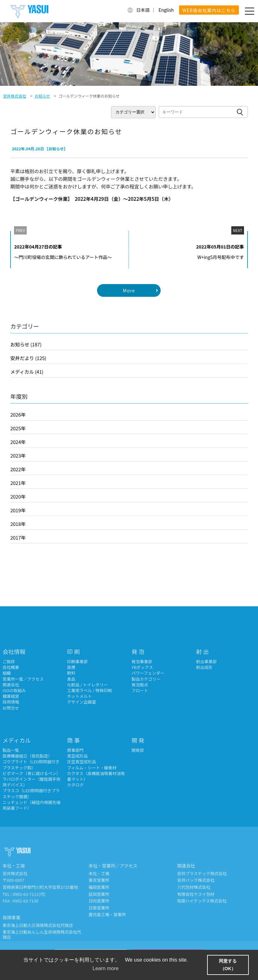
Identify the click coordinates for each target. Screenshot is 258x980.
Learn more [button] (106, 968)
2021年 (18, 483)
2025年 (18, 428)
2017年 (18, 538)
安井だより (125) (28, 358)
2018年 (18, 524)
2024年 (18, 442)
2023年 (18, 456)
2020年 (18, 497)
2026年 (18, 415)
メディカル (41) (27, 372)
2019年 (18, 510)
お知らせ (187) (26, 344)
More (129, 290)
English (166, 10)
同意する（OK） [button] (228, 965)
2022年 (18, 469)
